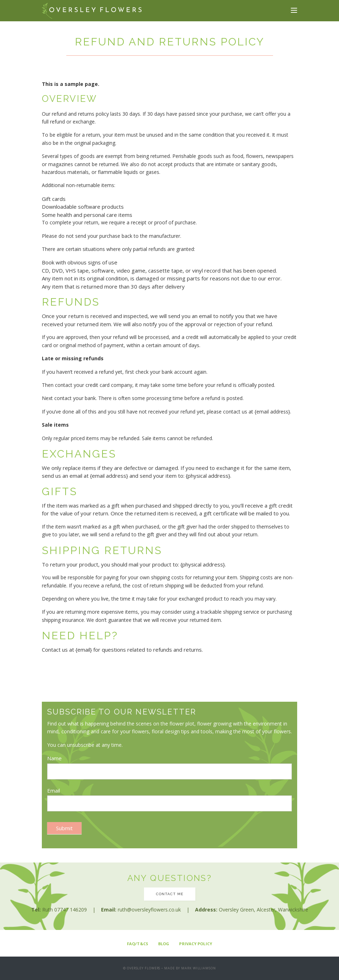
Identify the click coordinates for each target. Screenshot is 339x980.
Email (54, 790)
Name (54, 758)
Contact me (170, 894)
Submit (64, 828)
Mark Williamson (199, 968)
